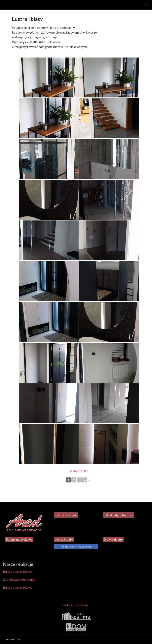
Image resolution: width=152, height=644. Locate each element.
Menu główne (147, 5)
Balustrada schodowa (18, 571)
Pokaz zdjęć (79, 471)
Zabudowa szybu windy (19, 579)
